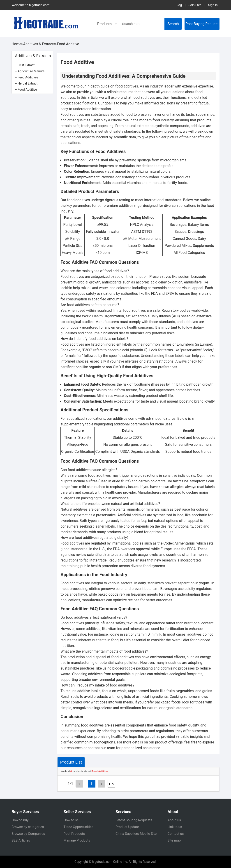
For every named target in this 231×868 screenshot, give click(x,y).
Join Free (195, 5)
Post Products (74, 834)
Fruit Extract (26, 65)
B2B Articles (21, 840)
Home (16, 44)
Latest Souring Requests (134, 820)
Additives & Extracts (39, 44)
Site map (174, 840)
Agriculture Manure (31, 71)
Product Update (127, 827)
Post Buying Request (202, 24)
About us (174, 820)
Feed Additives (28, 77)
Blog (179, 5)
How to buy (20, 820)
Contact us (176, 834)
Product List (71, 762)
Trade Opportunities (79, 827)
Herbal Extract (28, 83)
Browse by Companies (28, 834)
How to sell (72, 820)
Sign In (213, 5)
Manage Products (77, 840)
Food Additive (68, 44)
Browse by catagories (28, 827)
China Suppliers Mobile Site (136, 834)
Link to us (175, 827)
